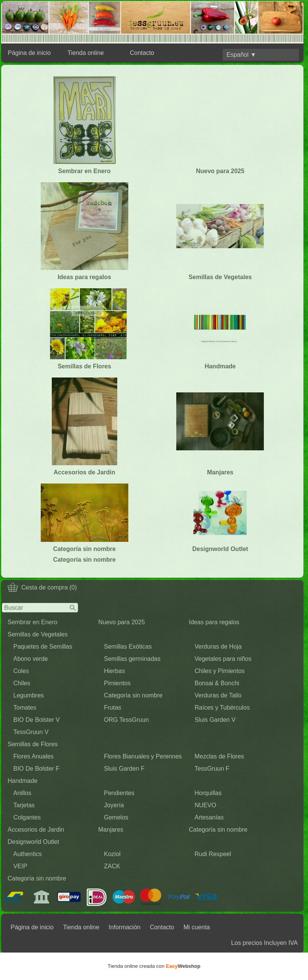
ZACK (112, 866)
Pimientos (117, 683)
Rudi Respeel (213, 854)
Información (124, 927)
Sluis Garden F (124, 769)
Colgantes (27, 817)
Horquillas (208, 793)
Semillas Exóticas (128, 647)
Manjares (111, 830)
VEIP (20, 866)
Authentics (28, 854)
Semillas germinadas (132, 659)
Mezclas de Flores (219, 756)
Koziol (112, 854)
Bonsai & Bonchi (217, 683)
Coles (21, 671)
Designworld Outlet (33, 842)
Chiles (22, 683)
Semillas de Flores (33, 744)
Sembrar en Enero (33, 622)
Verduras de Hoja (218, 647)
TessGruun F (212, 769)
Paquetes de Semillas (43, 647)
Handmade (22, 781)
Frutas (113, 708)
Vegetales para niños (223, 659)
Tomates (25, 708)
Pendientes (119, 793)
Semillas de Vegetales (38, 634)
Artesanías (209, 817)
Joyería (114, 805)
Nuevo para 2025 (122, 622)
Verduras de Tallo (218, 695)
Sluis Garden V (215, 720)
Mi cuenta (197, 927)
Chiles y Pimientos (220, 671)
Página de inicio (30, 53)
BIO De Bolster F (36, 769)
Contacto (142, 53)
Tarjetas (24, 805)
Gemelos (116, 817)
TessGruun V (31, 732)
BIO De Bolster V (37, 720)
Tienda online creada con (154, 966)
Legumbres (29, 695)
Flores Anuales (34, 756)
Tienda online (85, 53)
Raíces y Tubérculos (222, 708)
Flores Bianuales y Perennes (143, 756)
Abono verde (31, 659)
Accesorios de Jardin (36, 830)
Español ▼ (241, 55)
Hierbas (114, 671)
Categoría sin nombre (133, 695)
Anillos (22, 793)
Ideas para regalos (214, 622)
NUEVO (205, 805)
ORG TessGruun (126, 720)
